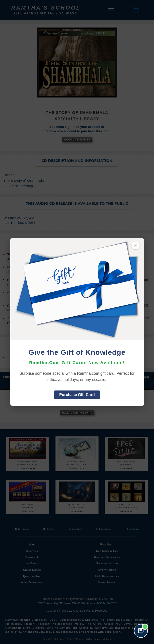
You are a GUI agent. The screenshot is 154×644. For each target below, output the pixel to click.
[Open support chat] (141, 631)
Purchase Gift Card (77, 395)
